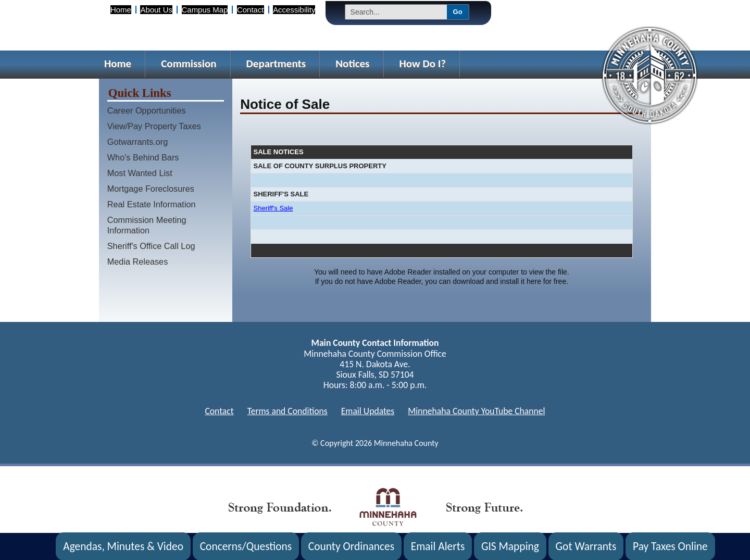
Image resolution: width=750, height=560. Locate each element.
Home (121, 10)
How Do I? (423, 64)
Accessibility (294, 10)
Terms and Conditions (287, 411)
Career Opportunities (147, 110)
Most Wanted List (140, 173)
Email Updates (368, 411)
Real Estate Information (152, 204)
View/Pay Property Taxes (154, 126)
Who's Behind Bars (143, 157)
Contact (250, 10)
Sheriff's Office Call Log (151, 246)
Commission (189, 64)
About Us (156, 10)
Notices (352, 64)
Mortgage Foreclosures (151, 189)
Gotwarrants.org (138, 142)
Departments (276, 64)
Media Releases (138, 262)
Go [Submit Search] (458, 12)
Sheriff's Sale (273, 208)
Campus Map (205, 10)
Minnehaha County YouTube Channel (476, 411)
